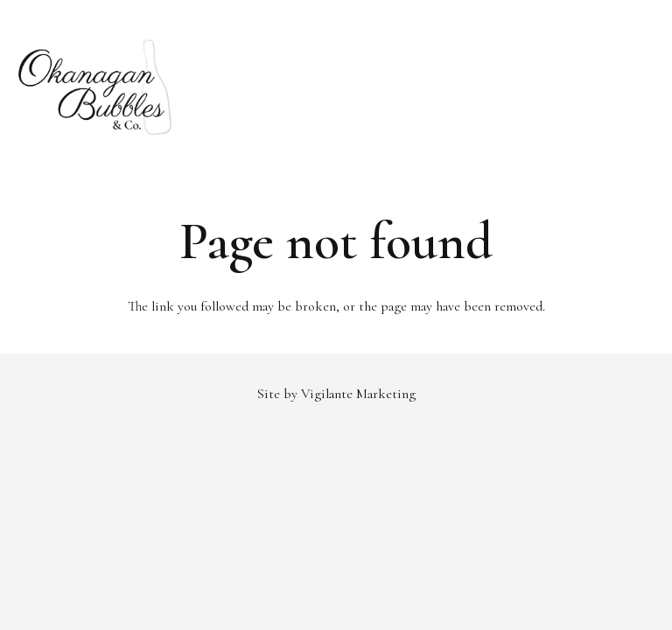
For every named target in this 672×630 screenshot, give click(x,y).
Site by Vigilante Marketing (336, 394)
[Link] (95, 87)
